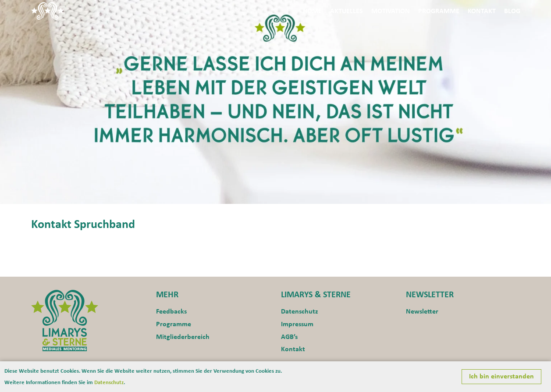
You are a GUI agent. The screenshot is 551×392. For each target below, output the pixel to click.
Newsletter (422, 312)
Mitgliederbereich (183, 337)
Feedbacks (171, 312)
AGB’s (289, 337)
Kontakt (482, 11)
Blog (512, 11)
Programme (439, 11)
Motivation (391, 11)
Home (312, 11)
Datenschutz (299, 312)
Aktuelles (347, 11)
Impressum (297, 324)
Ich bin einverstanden (501, 377)
